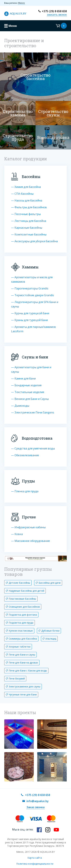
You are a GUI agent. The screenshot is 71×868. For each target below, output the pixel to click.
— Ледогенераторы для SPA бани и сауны (35, 304)
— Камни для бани (23, 378)
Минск (22, 3)
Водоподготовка (53, 137)
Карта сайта (35, 858)
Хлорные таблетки (20, 647)
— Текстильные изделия (28, 392)
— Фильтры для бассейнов (29, 207)
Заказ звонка (35, 807)
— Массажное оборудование (30, 541)
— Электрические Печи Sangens (33, 412)
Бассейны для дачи (50, 583)
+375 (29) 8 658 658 (54, 11)
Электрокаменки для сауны (24, 687)
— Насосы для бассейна (27, 200)
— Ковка (17, 534)
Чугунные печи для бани (23, 694)
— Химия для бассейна (26, 187)
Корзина (61, 26)
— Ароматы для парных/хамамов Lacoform (33, 329)
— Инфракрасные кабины (28, 527)
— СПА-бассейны (22, 194)
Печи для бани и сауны (22, 655)
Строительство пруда (18, 137)
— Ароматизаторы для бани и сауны (31, 369)
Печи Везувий (17, 679)
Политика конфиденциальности (35, 864)
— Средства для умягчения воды (33, 448)
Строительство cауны (53, 113)
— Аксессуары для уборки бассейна (34, 241)
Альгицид (51, 639)
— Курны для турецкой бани (30, 313)
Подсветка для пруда (21, 623)
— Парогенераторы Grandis (30, 288)
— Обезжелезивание (25, 455)
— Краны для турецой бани (29, 320)
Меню (13, 26)
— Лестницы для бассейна (29, 221)
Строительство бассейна (35, 77)
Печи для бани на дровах (23, 663)
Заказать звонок (57, 15)
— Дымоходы (20, 406)
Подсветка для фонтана (23, 615)
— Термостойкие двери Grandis (33, 295)
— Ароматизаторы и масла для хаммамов (32, 279)
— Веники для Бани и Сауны (30, 399)
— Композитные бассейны (29, 234)
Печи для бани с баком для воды (28, 671)
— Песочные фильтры (26, 214)
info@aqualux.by (38, 801)
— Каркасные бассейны (27, 228)
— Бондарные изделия (26, 385)
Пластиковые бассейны (22, 599)
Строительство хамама (18, 113)
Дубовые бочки (50, 631)
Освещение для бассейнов (24, 607)
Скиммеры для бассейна (23, 639)
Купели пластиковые (21, 631)
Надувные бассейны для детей (26, 591)
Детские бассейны (19, 583)
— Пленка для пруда (25, 491)
